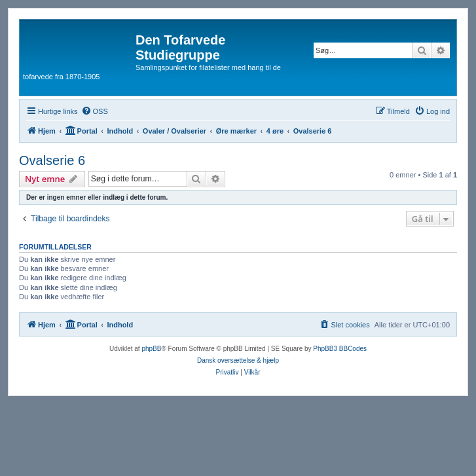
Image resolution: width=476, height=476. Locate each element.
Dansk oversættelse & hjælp (238, 360)
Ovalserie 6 (52, 160)
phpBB (151, 349)
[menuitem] (95, 111)
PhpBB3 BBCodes (340, 349)
